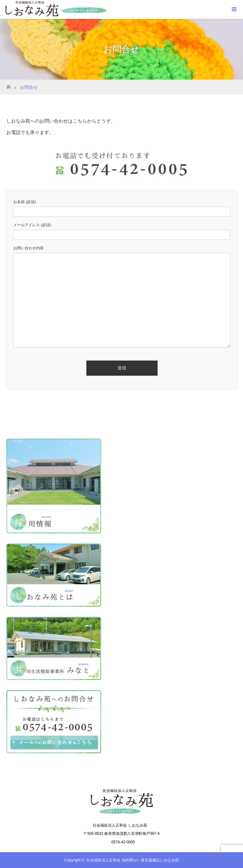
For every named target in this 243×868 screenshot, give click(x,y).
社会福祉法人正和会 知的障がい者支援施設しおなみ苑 (132, 860)
